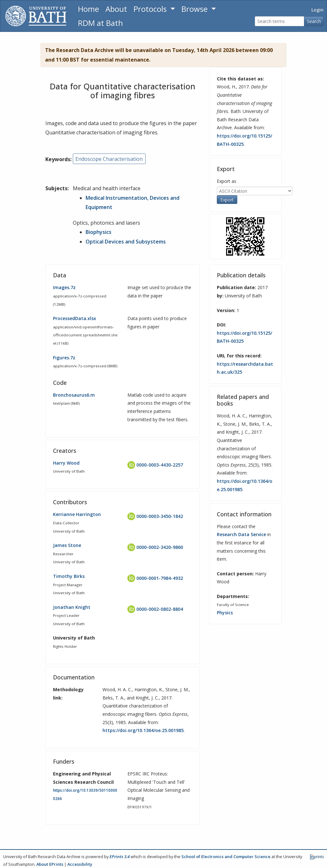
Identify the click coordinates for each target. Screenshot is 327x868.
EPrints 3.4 (120, 857)
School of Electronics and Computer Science (226, 857)
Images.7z (64, 287)
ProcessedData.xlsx (75, 318)
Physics (225, 613)
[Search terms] (280, 21)
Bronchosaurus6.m (74, 395)
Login (317, 10)
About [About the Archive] (116, 9)
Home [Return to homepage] (88, 9)
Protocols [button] (151, 9)
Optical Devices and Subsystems (126, 242)
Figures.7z (64, 358)
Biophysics (99, 232)
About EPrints (50, 864)
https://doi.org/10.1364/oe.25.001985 (143, 730)
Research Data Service (241, 534)
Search (314, 21)
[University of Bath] (36, 16)
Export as (227, 181)
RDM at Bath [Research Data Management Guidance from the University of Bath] (100, 23)
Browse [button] (195, 9)
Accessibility (80, 864)
